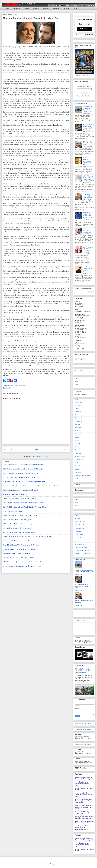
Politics (26, 8)
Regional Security (81, 456)
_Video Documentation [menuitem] (82, 550)
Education (57, 8)
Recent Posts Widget (65, 571)
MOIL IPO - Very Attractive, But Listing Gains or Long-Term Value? (88, 178)
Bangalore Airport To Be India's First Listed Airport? (20, 549)
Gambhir (78, 424)
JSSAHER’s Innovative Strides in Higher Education (19, 532)
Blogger (52, 864)
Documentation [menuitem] (79, 544)
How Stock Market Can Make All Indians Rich (18, 528)
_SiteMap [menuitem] (78, 538)
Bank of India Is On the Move (13, 511)
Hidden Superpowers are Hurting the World (17, 553)
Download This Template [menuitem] (82, 554)
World (75, 8)
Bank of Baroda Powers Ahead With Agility (17, 520)
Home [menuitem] (77, 515)
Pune (77, 450)
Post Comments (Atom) (40, 457)
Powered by (84, 35)
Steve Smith (79, 466)
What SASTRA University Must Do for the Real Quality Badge (88, 197)
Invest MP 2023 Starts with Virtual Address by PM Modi (21, 545)
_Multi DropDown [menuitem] (80, 522)
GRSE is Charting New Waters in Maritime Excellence (20, 499)
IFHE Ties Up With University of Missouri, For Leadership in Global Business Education (31, 486)
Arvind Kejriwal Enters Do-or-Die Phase (88, 143)
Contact (77, 385)
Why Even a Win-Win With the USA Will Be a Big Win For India (24, 482)
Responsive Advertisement (83, 723)
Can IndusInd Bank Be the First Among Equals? (18, 558)
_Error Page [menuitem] (79, 541)
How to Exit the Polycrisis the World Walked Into (19, 541)
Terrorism (78, 472)
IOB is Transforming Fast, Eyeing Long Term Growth (20, 515)
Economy (36, 8)
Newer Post (7, 449)
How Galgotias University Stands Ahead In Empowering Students (24, 503)
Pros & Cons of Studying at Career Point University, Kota (88, 109)
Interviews (16, 8)
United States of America (83, 476)
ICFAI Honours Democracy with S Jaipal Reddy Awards (21, 490)
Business (46, 8)
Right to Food (80, 460)
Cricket (66, 8)
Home (7, 8)
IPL (76, 431)
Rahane (78, 453)
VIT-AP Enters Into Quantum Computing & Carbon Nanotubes (23, 562)
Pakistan (78, 444)
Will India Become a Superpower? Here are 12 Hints (88, 126)
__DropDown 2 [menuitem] (79, 528)
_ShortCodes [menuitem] (79, 534)
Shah (77, 463)
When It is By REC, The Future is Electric (16, 494)
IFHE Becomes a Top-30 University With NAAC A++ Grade (22, 566)
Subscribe (84, 29)
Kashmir (78, 434)
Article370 (78, 402)
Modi (77, 440)
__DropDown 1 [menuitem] (79, 525)
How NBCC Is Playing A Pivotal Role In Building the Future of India (25, 507)
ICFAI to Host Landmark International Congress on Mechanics (23, 469)
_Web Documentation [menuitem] (81, 547)
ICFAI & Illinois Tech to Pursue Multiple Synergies (19, 477)
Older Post (65, 449)
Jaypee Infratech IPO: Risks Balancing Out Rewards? (88, 231)
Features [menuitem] (78, 518)
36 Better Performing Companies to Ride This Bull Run (87, 161)
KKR (77, 437)
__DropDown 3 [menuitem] (79, 531)
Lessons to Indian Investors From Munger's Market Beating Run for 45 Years (27, 537)
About (77, 381)
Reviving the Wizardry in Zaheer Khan (87, 214)
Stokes (78, 469)
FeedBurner (88, 96)
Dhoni (77, 415)
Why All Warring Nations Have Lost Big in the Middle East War (23, 465)
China (77, 408)
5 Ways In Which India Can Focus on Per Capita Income (21, 524)
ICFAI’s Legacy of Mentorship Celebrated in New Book (21, 473)
